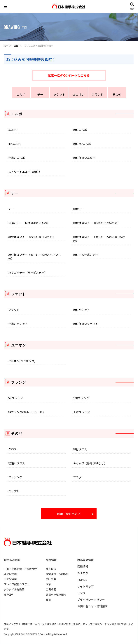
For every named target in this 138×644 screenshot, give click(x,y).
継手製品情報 (12, 560)
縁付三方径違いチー (86, 255)
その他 (117, 94)
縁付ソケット (81, 310)
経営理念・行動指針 (57, 574)
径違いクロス (17, 463)
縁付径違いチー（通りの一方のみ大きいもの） (99, 239)
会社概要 (51, 579)
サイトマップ (85, 586)
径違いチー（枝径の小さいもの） (29, 223)
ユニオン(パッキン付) (22, 361)
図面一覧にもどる (69, 514)
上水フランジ (81, 412)
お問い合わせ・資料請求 (92, 606)
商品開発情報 (85, 560)
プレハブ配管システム (17, 584)
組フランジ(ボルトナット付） (27, 412)
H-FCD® (9, 594)
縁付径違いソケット (86, 324)
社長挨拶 (51, 569)
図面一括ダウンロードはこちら (69, 75)
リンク (81, 593)
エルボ (21, 94)
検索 (132, 6)
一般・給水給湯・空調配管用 (21, 569)
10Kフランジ (81, 398)
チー (40, 94)
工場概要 (51, 589)
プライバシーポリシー (91, 600)
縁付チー (79, 209)
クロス (12, 449)
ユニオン (78, 94)
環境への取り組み (56, 594)
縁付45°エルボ (82, 144)
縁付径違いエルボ (84, 158)
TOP (6, 46)
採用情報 (83, 566)
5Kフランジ (15, 398)
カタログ (83, 573)
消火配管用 (10, 574)
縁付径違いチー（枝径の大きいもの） (32, 237)
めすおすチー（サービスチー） (28, 272)
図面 (16, 46)
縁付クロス (80, 449)
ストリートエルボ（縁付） (25, 172)
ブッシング (15, 477)
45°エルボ (14, 144)
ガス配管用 (10, 579)
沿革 (48, 584)
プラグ (77, 477)
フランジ (98, 94)
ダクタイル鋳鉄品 (14, 589)
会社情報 (51, 560)
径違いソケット (18, 324)
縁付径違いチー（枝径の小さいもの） (97, 223)
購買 (48, 600)
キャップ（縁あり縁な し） (90, 463)
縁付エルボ (80, 130)
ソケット (59, 94)
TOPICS (82, 580)
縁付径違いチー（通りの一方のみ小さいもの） (35, 257)
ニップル (14, 491)
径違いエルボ (17, 158)
